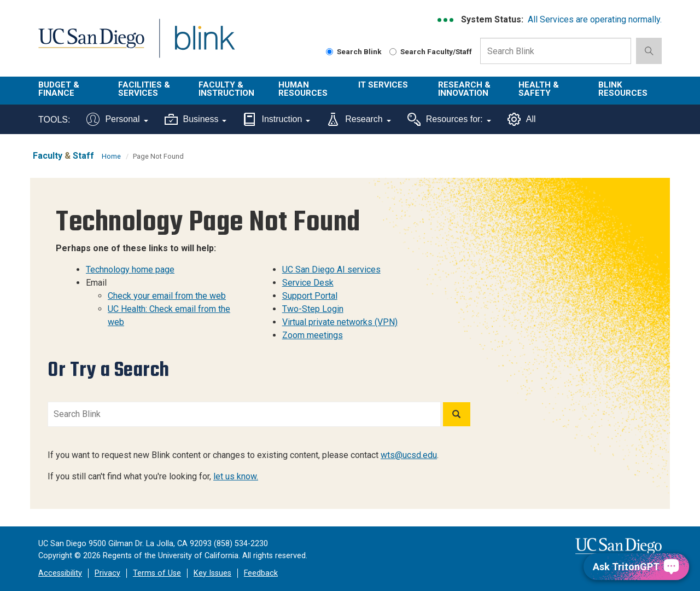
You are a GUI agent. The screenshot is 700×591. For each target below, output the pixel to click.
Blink (204, 45)
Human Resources (303, 89)
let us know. (236, 476)
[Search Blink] (329, 52)
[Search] (457, 414)
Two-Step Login (313, 309)
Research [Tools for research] (358, 119)
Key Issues (212, 573)
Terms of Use (157, 573)
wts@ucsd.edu (409, 455)
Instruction (276, 119)
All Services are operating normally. (595, 19)
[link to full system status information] (446, 20)
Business (196, 119)
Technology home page (130, 270)
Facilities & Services (144, 89)
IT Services (383, 85)
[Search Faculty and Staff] (393, 52)
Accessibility (60, 573)
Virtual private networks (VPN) (340, 322)
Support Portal (310, 296)
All (522, 119)
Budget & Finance (59, 89)
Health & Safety (539, 89)
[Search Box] (556, 51)
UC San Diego (91, 45)
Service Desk (308, 283)
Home (111, 156)
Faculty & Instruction (226, 89)
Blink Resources (623, 89)
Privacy (107, 573)
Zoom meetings (313, 335)
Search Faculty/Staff (431, 51)
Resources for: (449, 119)
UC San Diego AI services (331, 270)
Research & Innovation (464, 89)
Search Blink (354, 51)
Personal (117, 119)
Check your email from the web (167, 296)
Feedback (261, 573)
